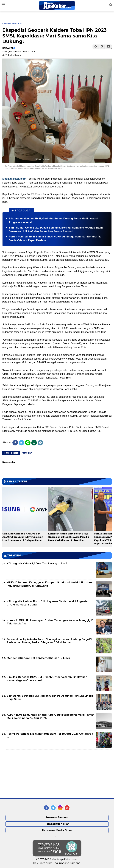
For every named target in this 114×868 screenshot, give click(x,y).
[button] (108, 47)
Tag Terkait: (11, 453)
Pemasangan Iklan (57, 824)
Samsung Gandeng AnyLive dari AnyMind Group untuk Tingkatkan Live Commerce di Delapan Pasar (23, 537)
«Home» (7, 23)
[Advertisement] (26, 774)
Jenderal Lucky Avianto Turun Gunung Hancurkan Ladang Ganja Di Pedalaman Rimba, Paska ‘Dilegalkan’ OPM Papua (49, 641)
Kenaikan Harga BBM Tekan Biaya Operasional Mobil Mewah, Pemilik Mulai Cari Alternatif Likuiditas (68, 537)
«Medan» (17, 23)
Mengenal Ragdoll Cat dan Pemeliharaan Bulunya (38, 658)
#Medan (27, 453)
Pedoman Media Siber (57, 830)
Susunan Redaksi (57, 817)
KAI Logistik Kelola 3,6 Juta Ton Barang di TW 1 (37, 564)
